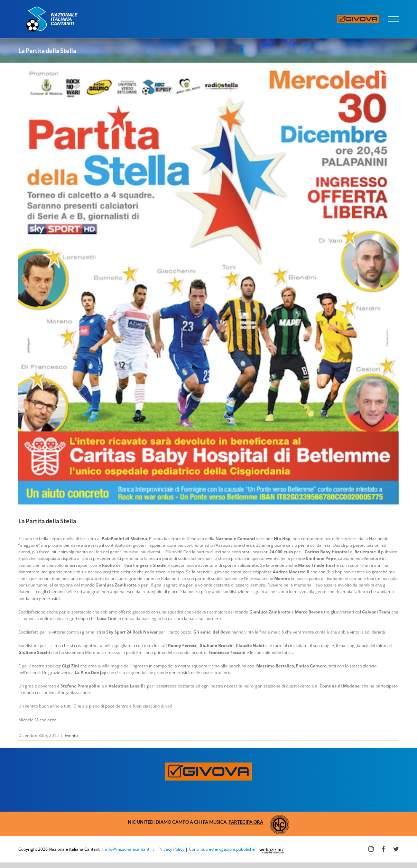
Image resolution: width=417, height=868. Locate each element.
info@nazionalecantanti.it (129, 849)
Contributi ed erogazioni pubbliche (222, 849)
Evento (71, 735)
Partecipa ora (246, 822)
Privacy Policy (171, 849)
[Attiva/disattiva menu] (394, 19)
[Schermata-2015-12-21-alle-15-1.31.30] (208, 284)
